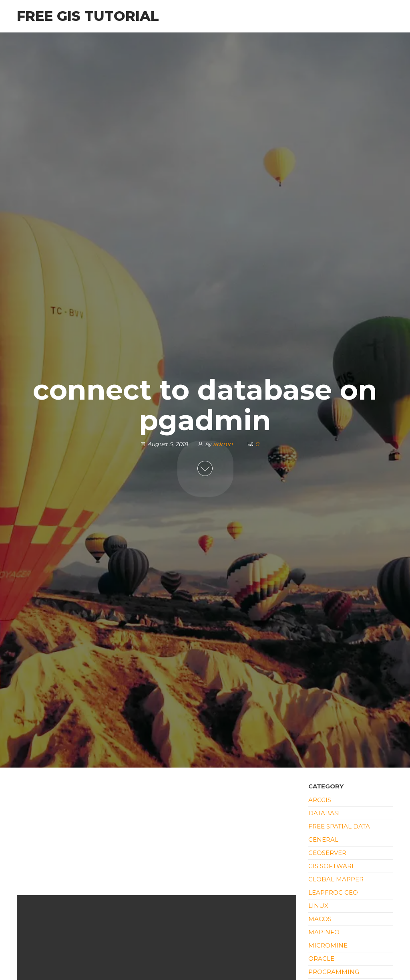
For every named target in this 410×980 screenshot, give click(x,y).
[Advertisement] (157, 836)
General (323, 840)
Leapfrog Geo (333, 892)
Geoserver (327, 853)
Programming (334, 972)
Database (325, 813)
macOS (320, 919)
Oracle (321, 959)
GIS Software (332, 866)
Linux (318, 906)
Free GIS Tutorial (88, 16)
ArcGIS (320, 800)
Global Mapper (336, 879)
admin (224, 444)
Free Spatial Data (339, 826)
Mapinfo (324, 932)
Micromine (328, 945)
